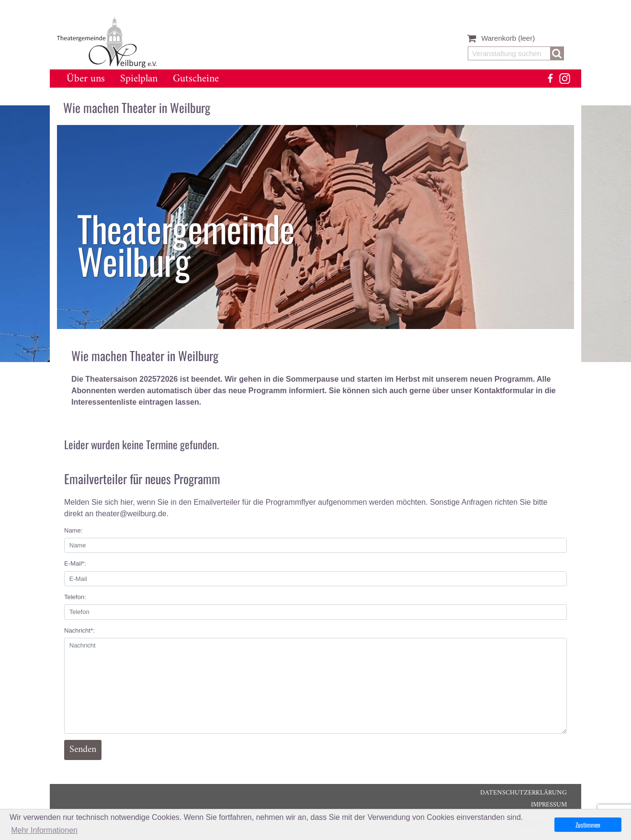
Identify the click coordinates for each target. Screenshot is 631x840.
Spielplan (139, 79)
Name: (73, 530)
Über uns (86, 79)
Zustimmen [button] (588, 825)
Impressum (549, 805)
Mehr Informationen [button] (44, 830)
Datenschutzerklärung (524, 793)
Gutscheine (196, 79)
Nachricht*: (79, 630)
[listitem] (315, 227)
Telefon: (75, 597)
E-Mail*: (75, 563)
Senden (83, 750)
